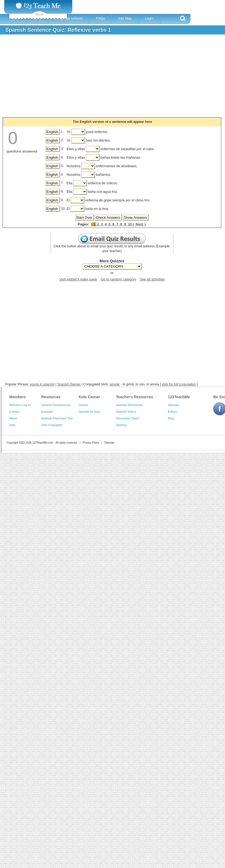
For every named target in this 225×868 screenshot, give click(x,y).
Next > (140, 224)
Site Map (125, 18)
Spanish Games (69, 384)
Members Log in (20, 405)
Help (12, 425)
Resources (51, 397)
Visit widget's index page (78, 279)
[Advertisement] (97, 79)
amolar (115, 384)
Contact (14, 412)
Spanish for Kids (89, 412)
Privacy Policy (91, 443)
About (13, 418)
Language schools (69, 18)
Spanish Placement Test (57, 418)
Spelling (121, 425)
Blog (171, 418)
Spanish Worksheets (129, 405)
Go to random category (118, 279)
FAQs (100, 18)
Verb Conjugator (52, 425)
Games (83, 405)
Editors (172, 412)
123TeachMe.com (43, 443)
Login (149, 18)
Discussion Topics (128, 418)
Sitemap (173, 405)
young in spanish (42, 384)
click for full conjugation (179, 384)
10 (130, 224)
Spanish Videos (126, 412)
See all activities (152, 279)
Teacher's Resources (134, 397)
